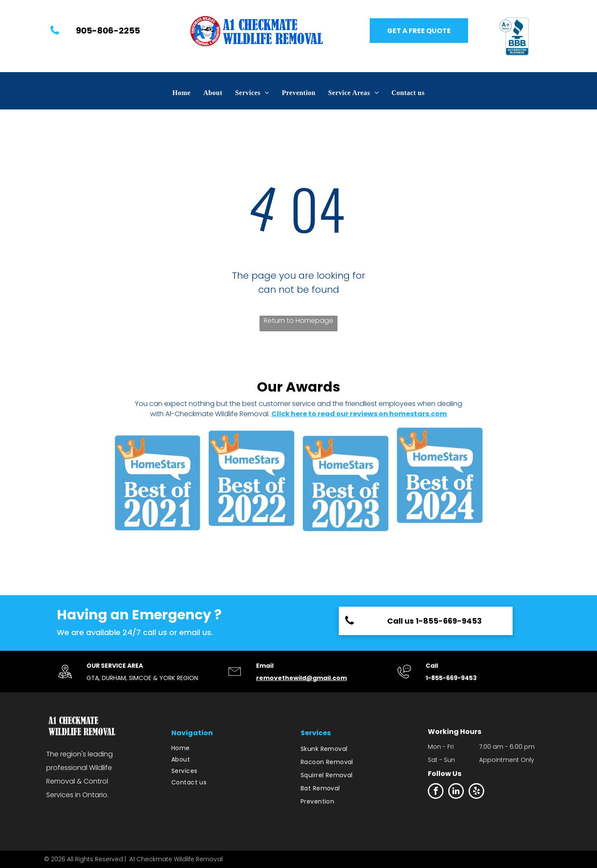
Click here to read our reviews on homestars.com (359, 414)
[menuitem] (182, 93)
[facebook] (436, 792)
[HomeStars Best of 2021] (158, 486)
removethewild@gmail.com (301, 678)
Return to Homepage (298, 321)
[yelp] (476, 792)
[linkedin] (456, 792)
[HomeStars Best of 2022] (251, 486)
